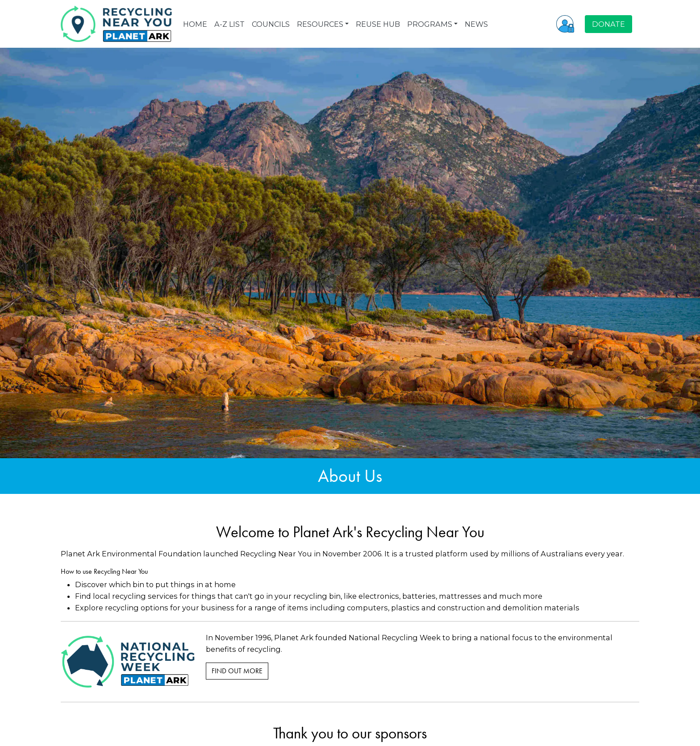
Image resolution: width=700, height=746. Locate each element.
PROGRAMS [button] (430, 24)
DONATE (608, 24)
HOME (195, 24)
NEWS (476, 24)
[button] (565, 24)
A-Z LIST (229, 24)
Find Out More (237, 671)
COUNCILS (271, 24)
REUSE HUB (378, 24)
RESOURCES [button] (320, 24)
